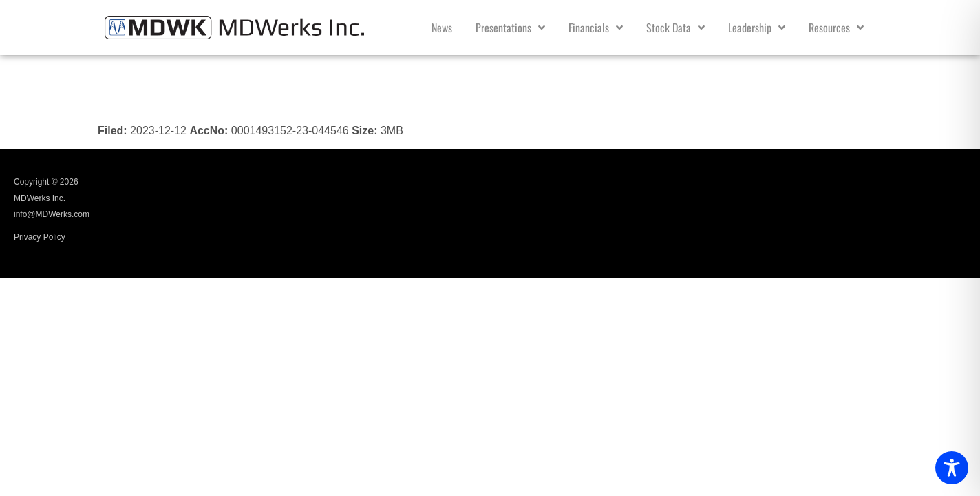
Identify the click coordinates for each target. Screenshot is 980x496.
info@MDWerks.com (52, 214)
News (442, 28)
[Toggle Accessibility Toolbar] (952, 468)
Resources (836, 28)
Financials (596, 28)
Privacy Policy (40, 237)
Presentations (510, 28)
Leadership (757, 28)
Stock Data (675, 28)
